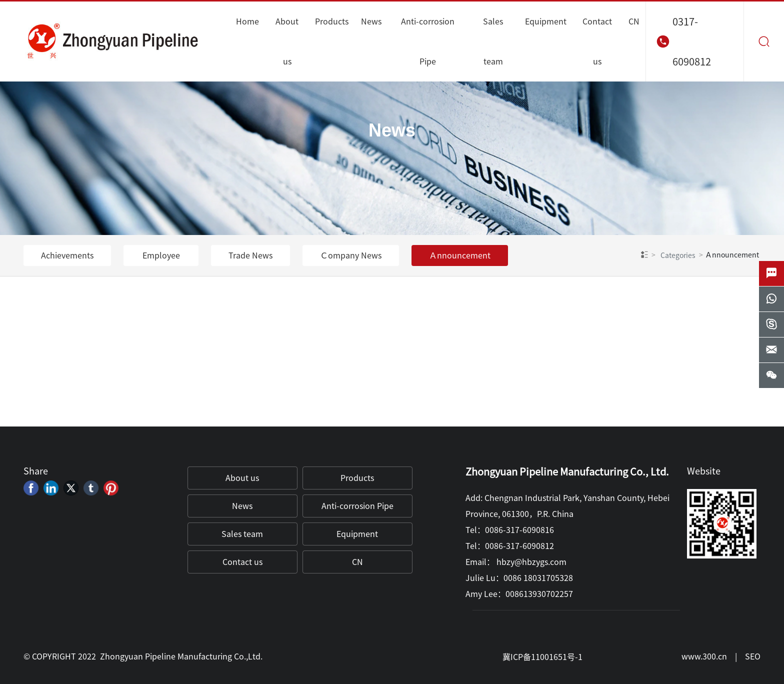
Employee (161, 255)
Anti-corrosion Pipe (357, 506)
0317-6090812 (692, 41)
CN (357, 562)
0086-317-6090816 (519, 530)
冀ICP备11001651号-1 (542, 657)
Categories (678, 255)
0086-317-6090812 (519, 546)
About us (242, 478)
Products (357, 478)
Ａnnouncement (460, 255)
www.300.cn (704, 656)
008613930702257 (539, 594)
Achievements (67, 255)
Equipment (357, 534)
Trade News (250, 255)
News (392, 131)
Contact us (242, 562)
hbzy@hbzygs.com (531, 562)
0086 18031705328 (538, 578)
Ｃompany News (351, 255)
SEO (753, 656)
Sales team (242, 534)
